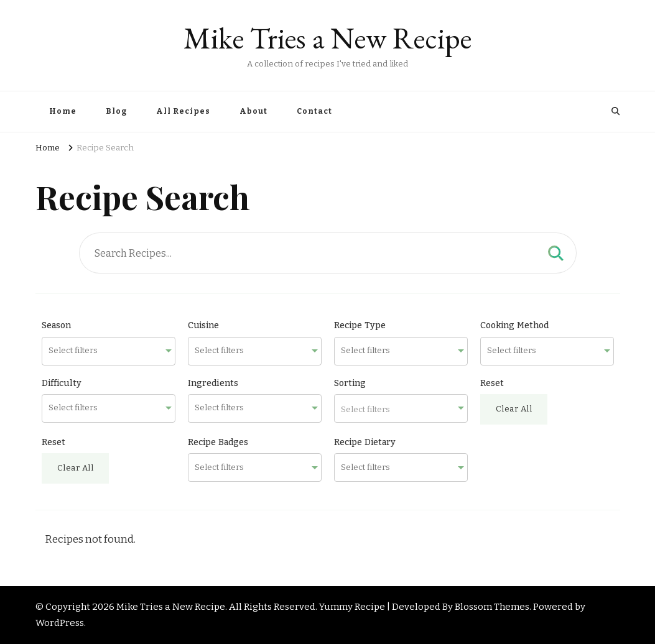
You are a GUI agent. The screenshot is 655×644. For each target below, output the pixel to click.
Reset (492, 383)
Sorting (350, 383)
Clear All (514, 409)
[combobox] (109, 351)
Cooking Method (515, 325)
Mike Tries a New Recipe (327, 38)
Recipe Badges (218, 442)
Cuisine (204, 325)
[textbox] (401, 408)
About (253, 111)
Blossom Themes (492, 607)
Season (57, 325)
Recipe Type (360, 325)
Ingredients (213, 383)
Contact (314, 111)
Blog (116, 111)
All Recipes (183, 111)
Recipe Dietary (365, 442)
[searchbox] (102, 351)
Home (63, 111)
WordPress (60, 623)
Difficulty (62, 383)
